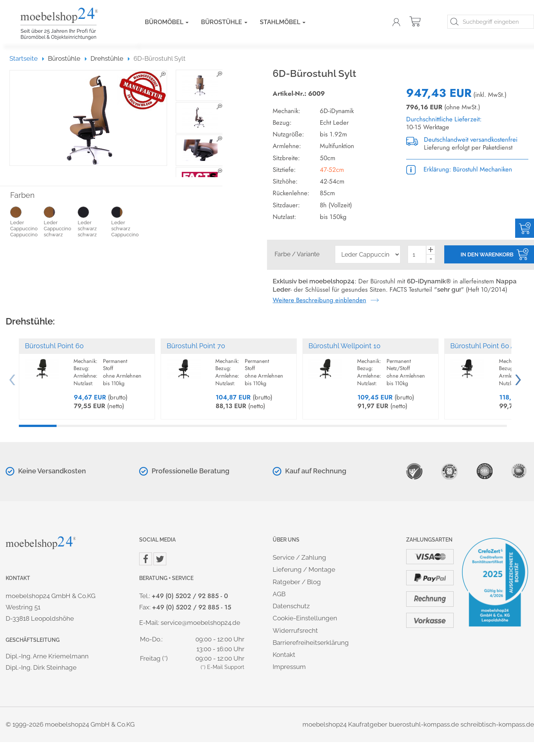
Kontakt (284, 655)
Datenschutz (291, 606)
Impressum (289, 667)
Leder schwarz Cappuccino (128, 221)
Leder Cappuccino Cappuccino (27, 221)
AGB (279, 594)
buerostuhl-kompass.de (424, 724)
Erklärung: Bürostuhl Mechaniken (459, 169)
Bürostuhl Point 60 (54, 346)
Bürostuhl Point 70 (196, 346)
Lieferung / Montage (304, 569)
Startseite (27, 58)
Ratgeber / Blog (297, 582)
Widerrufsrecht (295, 631)
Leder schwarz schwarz (94, 221)
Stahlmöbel (283, 22)
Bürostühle (224, 22)
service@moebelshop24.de (200, 623)
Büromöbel (167, 22)
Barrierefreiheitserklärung (311, 643)
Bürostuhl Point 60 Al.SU (489, 346)
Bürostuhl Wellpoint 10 (344, 346)
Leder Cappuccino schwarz (61, 221)
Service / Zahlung (299, 557)
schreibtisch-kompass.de (497, 724)
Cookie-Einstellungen (305, 618)
